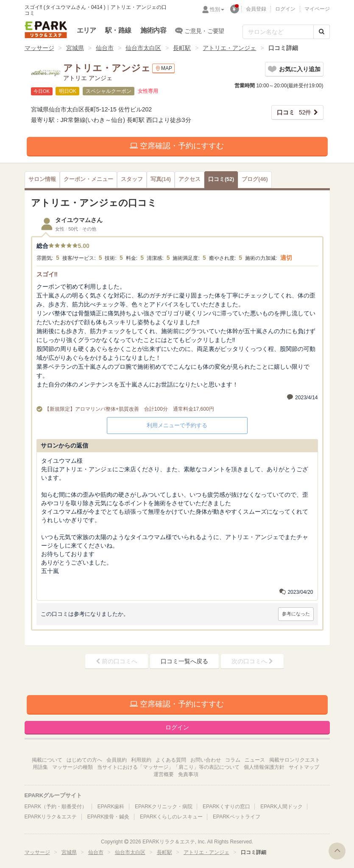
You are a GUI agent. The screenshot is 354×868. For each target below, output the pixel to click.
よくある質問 (171, 760)
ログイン (285, 9)
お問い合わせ (206, 760)
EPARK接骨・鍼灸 (109, 817)
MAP (163, 68)
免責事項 (188, 774)
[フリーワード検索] (278, 32)
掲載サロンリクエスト (295, 760)
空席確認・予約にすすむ (177, 146)
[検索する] (322, 32)
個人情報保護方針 (264, 767)
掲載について (47, 760)
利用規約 (141, 760)
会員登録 (256, 9)
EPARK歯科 (111, 807)
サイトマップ (304, 767)
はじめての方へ (84, 760)
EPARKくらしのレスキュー (171, 817)
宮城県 (75, 48)
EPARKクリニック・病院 (164, 807)
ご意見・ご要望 (200, 31)
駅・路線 (118, 30)
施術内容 (153, 30)
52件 (294, 112)
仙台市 (105, 48)
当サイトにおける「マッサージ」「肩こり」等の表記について (168, 767)
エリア (86, 30)
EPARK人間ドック (282, 807)
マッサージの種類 (72, 767)
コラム (233, 760)
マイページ (317, 9)
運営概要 (164, 774)
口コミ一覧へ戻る (184, 661)
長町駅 (182, 48)
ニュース (255, 760)
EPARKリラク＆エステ (46, 30)
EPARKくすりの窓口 (226, 807)
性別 (217, 9)
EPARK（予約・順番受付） (56, 807)
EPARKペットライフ (237, 817)
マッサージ (39, 48)
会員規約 (117, 760)
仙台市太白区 (143, 48)
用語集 (40, 767)
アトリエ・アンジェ (229, 48)
